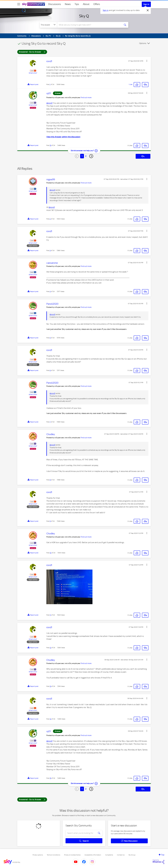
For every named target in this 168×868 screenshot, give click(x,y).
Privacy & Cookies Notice (72, 855)
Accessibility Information (93, 855)
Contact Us (121, 855)
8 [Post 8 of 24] (50, 480)
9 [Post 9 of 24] (50, 521)
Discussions (55, 4)
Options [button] (143, 43)
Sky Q (84, 16)
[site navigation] (19, 4)
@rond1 (49, 103)
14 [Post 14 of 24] (50, 719)
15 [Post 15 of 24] (50, 145)
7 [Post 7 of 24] (50, 422)
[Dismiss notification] (148, 10)
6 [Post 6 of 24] (50, 370)
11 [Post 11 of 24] (50, 615)
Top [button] (163, 855)
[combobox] (89, 25)
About (86, 4)
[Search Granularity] (48, 25)
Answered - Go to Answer (32, 52)
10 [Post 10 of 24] (51, 553)
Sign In (146, 4)
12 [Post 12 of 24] (50, 648)
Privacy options (38, 855)
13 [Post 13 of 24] (50, 686)
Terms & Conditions (53, 855)
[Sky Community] (34, 4)
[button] (147, 61)
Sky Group (132, 855)
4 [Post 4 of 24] (50, 291)
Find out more (86, 98)
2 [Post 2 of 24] (50, 219)
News (68, 4)
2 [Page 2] (86, 156)
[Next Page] (91, 156)
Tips (77, 4)
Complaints (109, 855)
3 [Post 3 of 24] (50, 250)
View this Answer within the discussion (63, 137)
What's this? (33, 73)
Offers (97, 4)
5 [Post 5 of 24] (50, 338)
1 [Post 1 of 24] (50, 84)
